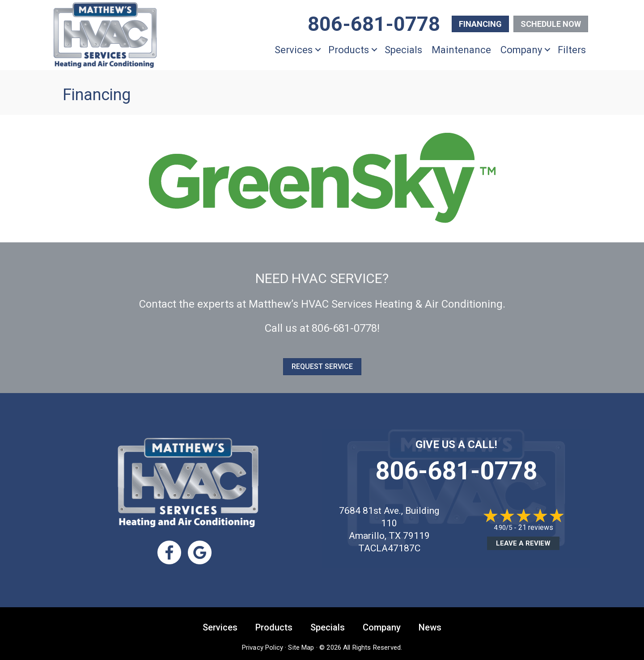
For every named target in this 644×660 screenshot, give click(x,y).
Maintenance (461, 50)
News (430, 626)
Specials (403, 50)
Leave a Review (523, 543)
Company (521, 50)
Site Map (301, 647)
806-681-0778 (344, 328)
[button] (318, 50)
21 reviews (536, 527)
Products (349, 50)
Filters (572, 50)
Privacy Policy (263, 647)
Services (294, 50)
